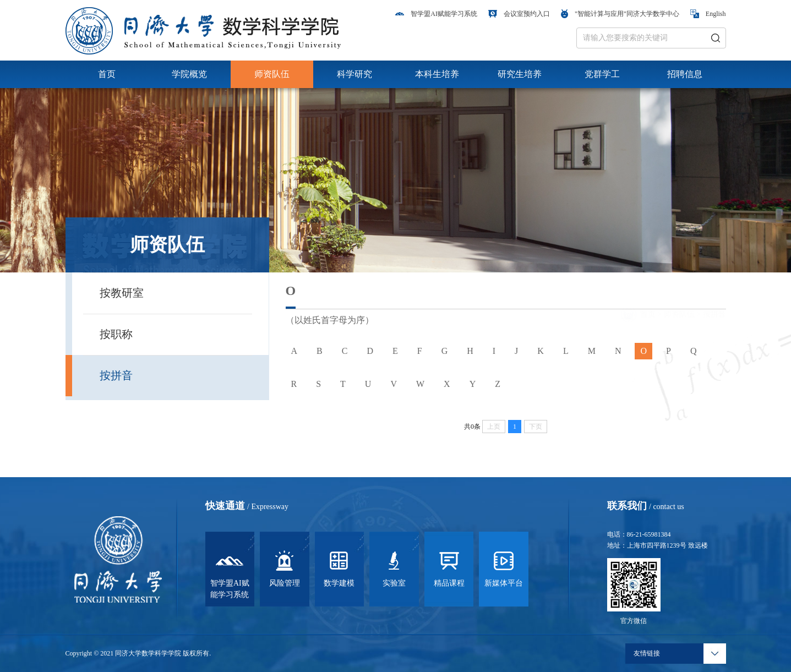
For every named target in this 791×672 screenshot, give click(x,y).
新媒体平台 (504, 569)
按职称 (116, 334)
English (708, 14)
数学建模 (339, 569)
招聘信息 (685, 74)
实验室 (394, 569)
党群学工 (602, 74)
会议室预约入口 (519, 14)
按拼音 (116, 375)
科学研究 (354, 74)
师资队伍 (272, 74)
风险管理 (285, 569)
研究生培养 (520, 74)
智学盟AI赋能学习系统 (436, 14)
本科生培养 (437, 74)
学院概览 (189, 74)
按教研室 (122, 293)
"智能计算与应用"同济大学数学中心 (620, 14)
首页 (107, 74)
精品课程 (449, 569)
